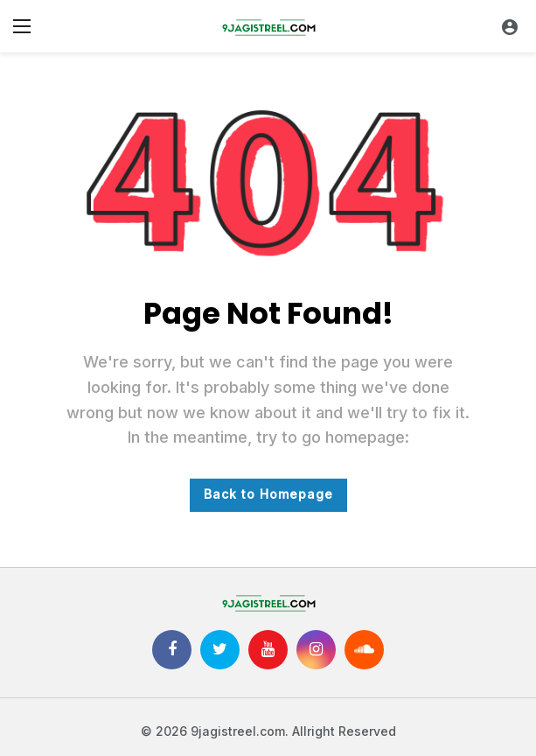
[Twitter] (220, 650)
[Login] (510, 26)
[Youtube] (268, 650)
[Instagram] (316, 650)
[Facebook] (172, 650)
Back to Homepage (268, 494)
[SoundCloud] (364, 650)
